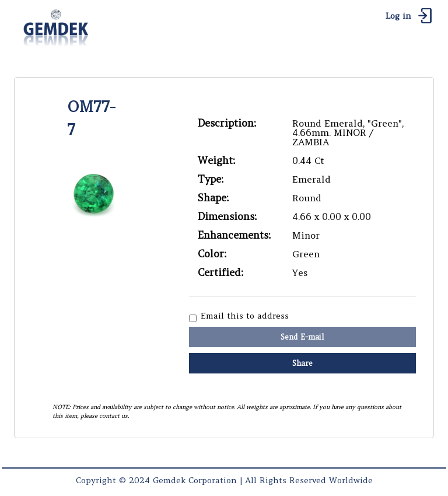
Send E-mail (302, 337)
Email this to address (245, 316)
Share (302, 363)
